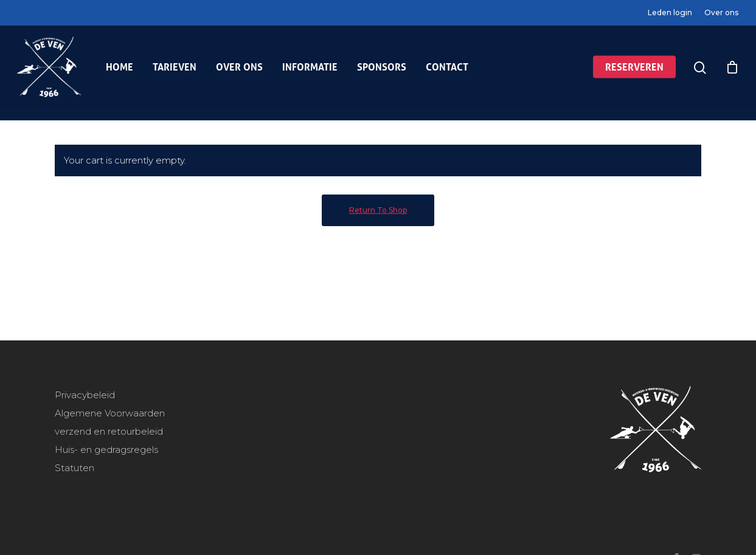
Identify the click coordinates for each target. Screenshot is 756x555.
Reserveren (634, 73)
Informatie (310, 73)
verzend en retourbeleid (109, 431)
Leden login (670, 12)
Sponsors (382, 73)
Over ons (721, 12)
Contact (447, 73)
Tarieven (175, 73)
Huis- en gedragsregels (106, 450)
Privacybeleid (85, 395)
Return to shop (378, 210)
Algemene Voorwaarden (110, 413)
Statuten (75, 468)
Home (120, 73)
